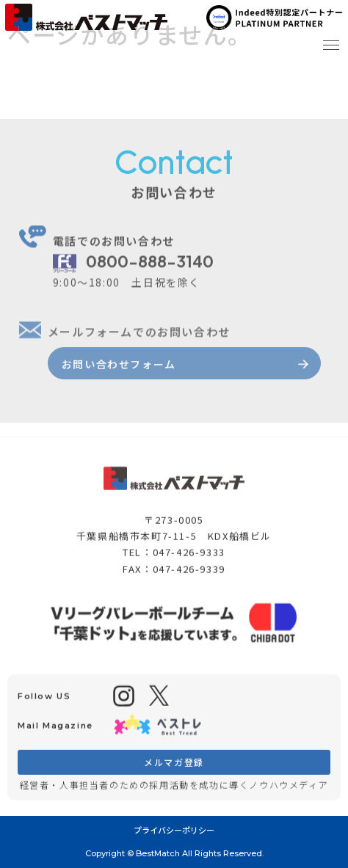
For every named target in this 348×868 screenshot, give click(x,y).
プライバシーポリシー (174, 830)
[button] (331, 42)
